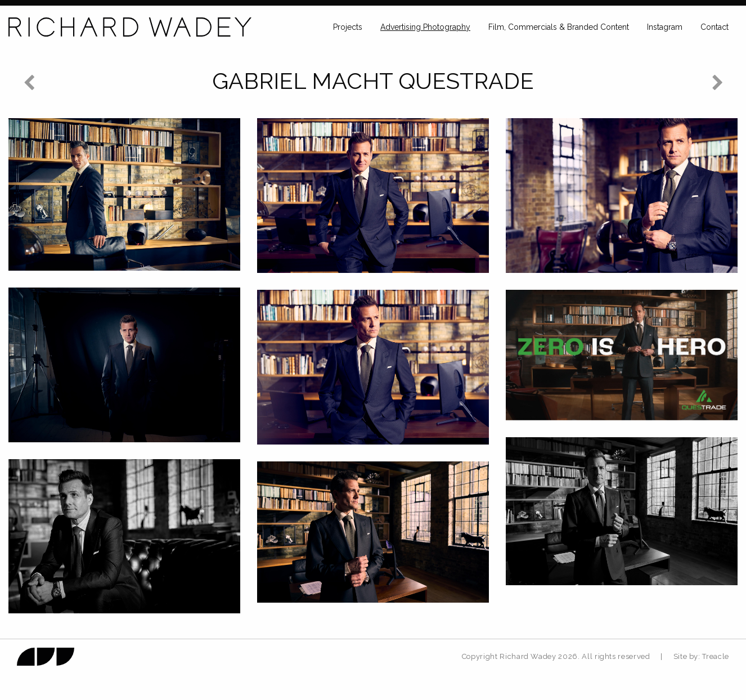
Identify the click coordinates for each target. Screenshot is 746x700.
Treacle (716, 656)
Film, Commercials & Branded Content (559, 27)
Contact (714, 27)
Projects (348, 27)
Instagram (665, 27)
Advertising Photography (425, 27)
